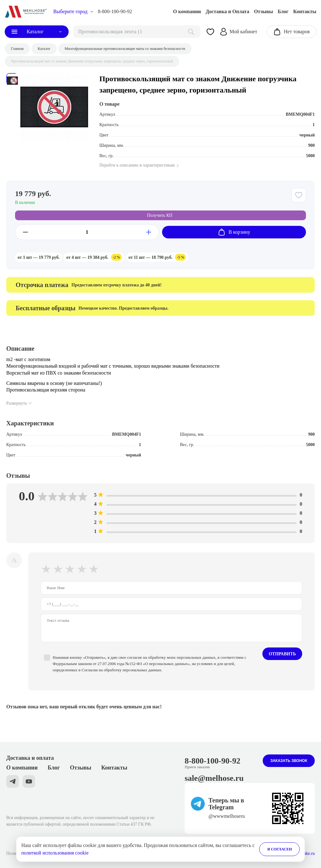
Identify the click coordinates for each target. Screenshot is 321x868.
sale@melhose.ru (214, 778)
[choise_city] (73, 12)
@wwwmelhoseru (227, 816)
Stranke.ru (306, 853)
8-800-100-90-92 (115, 11)
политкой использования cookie (55, 853)
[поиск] (137, 32)
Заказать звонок (289, 761)
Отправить (282, 654)
